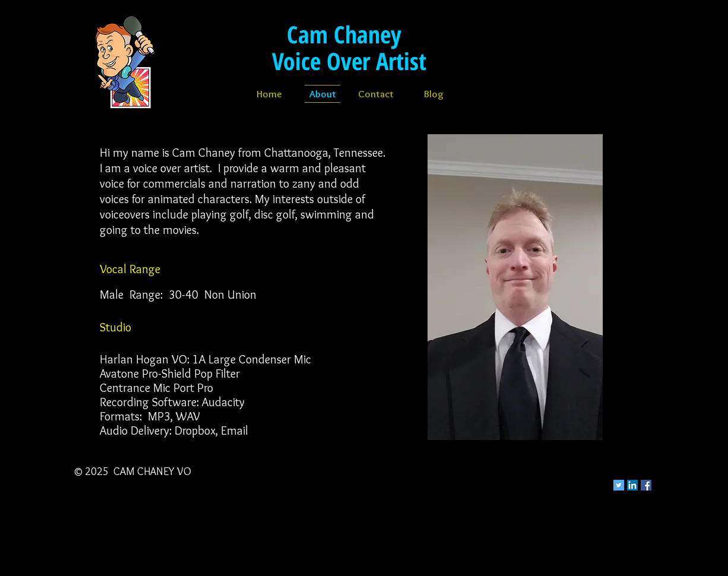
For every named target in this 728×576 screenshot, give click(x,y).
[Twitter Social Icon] (619, 485)
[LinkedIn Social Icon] (632, 485)
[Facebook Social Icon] (646, 485)
